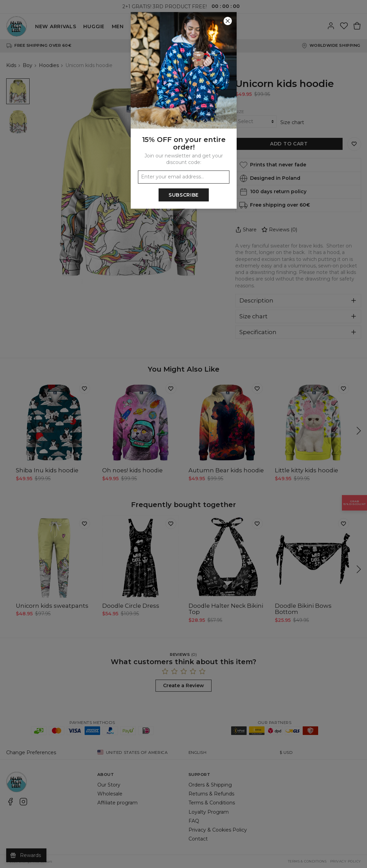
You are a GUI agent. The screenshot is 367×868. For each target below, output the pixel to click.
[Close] (228, 21)
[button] (183, 434)
